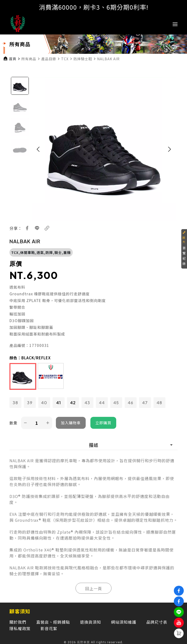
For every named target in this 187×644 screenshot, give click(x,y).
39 (30, 403)
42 (73, 403)
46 (131, 403)
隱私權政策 (20, 628)
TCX (65, 59)
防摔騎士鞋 (83, 59)
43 (87, 403)
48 (159, 403)
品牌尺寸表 (157, 622)
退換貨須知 (91, 622)
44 (102, 403)
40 (44, 403)
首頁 (13, 59)
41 (58, 403)
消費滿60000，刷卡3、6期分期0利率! (94, 7)
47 (145, 403)
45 (116, 403)
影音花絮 (49, 628)
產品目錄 (49, 59)
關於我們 (18, 622)
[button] (38, 149)
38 (15, 403)
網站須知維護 (124, 622)
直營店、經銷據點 (53, 622)
